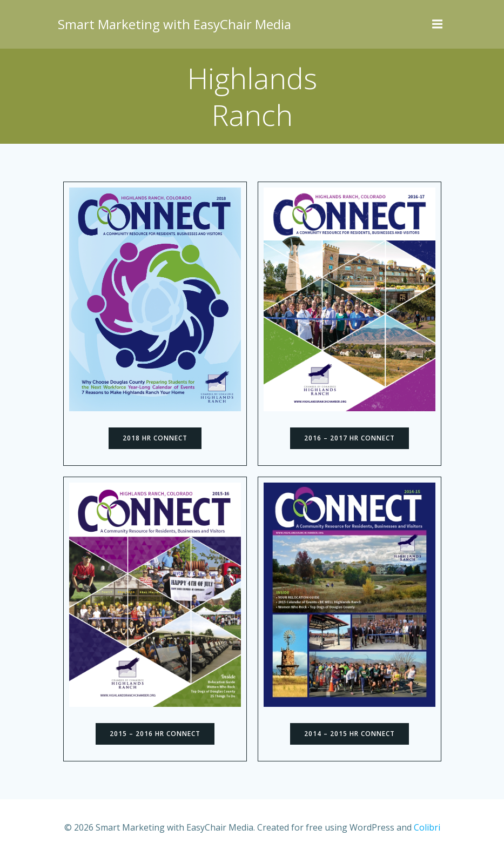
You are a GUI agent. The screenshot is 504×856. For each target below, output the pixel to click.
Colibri (427, 827)
